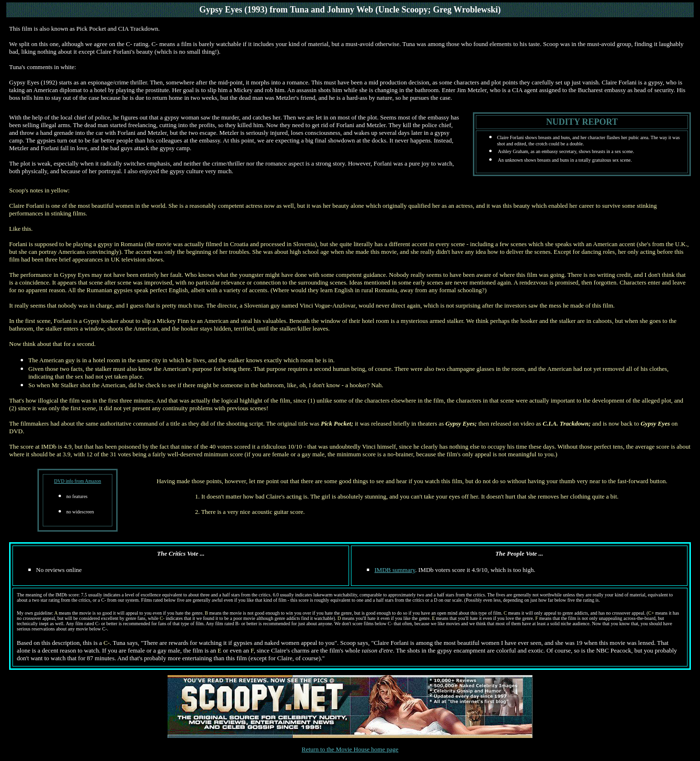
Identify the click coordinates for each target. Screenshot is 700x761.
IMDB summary (395, 570)
